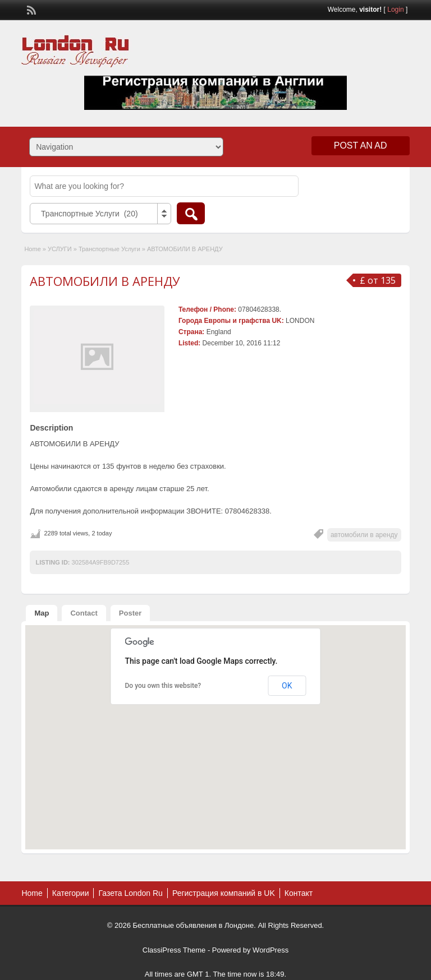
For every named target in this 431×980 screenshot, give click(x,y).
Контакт (299, 893)
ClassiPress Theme (174, 950)
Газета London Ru (130, 893)
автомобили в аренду (364, 535)
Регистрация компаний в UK (224, 893)
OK (287, 686)
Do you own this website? (163, 686)
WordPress (270, 950)
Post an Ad (361, 145)
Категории (71, 893)
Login (395, 10)
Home (32, 249)
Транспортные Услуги (109, 249)
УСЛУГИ (60, 249)
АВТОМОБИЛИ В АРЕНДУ (105, 281)
